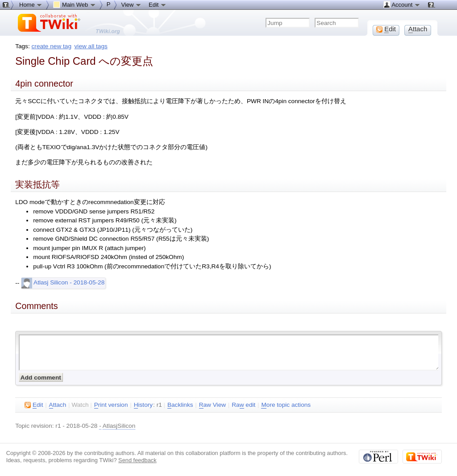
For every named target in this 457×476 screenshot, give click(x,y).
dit (34, 405)
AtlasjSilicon (119, 426)
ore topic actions (286, 405)
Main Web (75, 4)
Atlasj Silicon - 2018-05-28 (63, 282)
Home (31, 4)
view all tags (91, 46)
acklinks (180, 405)
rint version (111, 405)
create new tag (52, 46)
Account (402, 4)
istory (143, 405)
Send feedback (137, 460)
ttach (58, 405)
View (131, 4)
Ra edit (243, 405)
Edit (158, 4)
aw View (212, 405)
